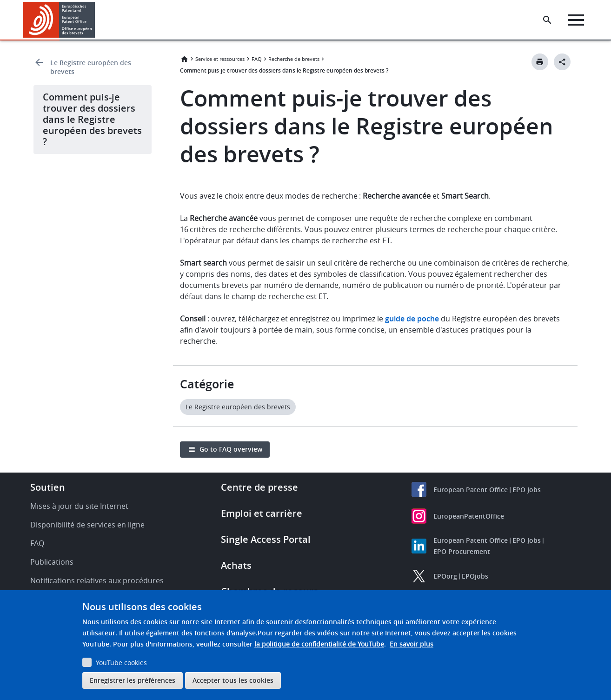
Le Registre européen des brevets (91, 67)
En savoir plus (412, 644)
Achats (236, 565)
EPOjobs (475, 576)
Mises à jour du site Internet (79, 506)
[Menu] (577, 20)
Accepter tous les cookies (233, 680)
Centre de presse (259, 487)
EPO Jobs (527, 490)
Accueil (184, 59)
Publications (52, 562)
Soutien (48, 487)
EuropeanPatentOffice (469, 516)
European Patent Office (471, 490)
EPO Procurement (462, 551)
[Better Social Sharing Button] (562, 62)
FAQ (257, 59)
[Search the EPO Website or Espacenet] (548, 20)
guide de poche (412, 319)
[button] (96, 20)
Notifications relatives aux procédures (97, 580)
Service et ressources (220, 59)
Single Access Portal (266, 539)
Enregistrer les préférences (133, 680)
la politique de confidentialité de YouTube (319, 644)
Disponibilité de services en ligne (87, 525)
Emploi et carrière (262, 513)
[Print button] (540, 62)
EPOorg (445, 576)
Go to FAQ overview (231, 449)
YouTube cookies (121, 663)
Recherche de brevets (294, 59)
